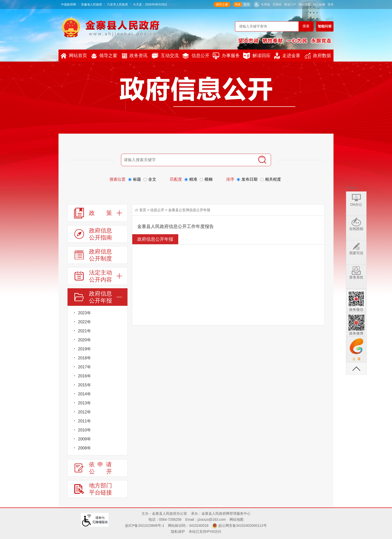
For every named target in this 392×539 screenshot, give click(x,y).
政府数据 (318, 56)
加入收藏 (319, 5)
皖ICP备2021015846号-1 (145, 525)
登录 (330, 5)
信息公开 (196, 56)
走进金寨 (287, 56)
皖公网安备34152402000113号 (243, 525)
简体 (238, 5)
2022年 (84, 322)
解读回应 (257, 56)
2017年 (84, 367)
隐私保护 (178, 531)
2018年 (84, 358)
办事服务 (226, 56)
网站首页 (74, 56)
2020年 (84, 340)
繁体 (246, 5)
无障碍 (277, 5)
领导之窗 (222, 5)
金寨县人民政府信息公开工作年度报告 (175, 226)
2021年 (84, 331)
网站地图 (304, 5)
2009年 (84, 439)
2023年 (84, 313)
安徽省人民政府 (91, 5)
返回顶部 (356, 368)
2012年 (84, 412)
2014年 (84, 394)
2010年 (84, 430)
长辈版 (265, 5)
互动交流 (165, 56)
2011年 (84, 421)
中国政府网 (68, 5)
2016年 (84, 376)
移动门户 (290, 5)
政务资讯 (135, 56)
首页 (143, 210)
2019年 (84, 349)
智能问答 (325, 26)
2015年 (84, 385)
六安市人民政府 (117, 5)
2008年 (84, 448)
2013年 (84, 403)
